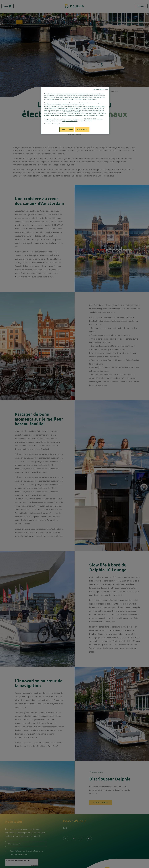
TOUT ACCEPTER (82, 129)
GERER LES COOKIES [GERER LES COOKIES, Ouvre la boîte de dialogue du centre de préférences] (67, 129)
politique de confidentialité (70, 121)
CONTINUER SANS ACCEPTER (100, 89)
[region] (75, 111)
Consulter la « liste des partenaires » (55, 124)
